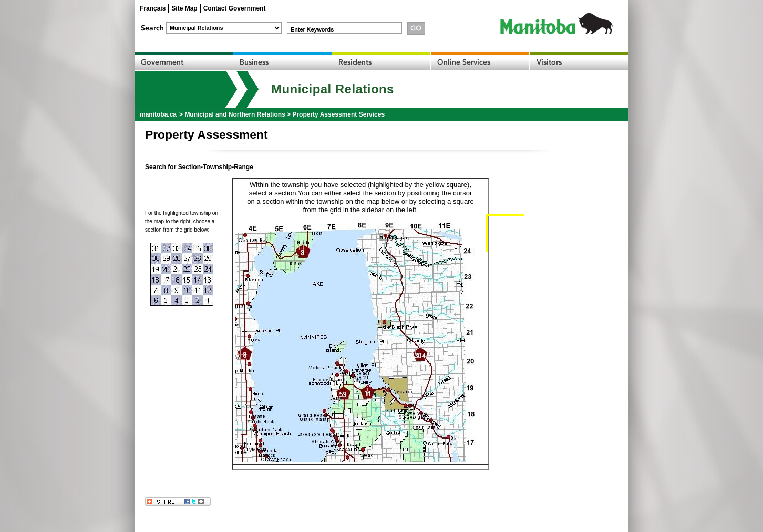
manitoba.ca (158, 114)
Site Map (184, 8)
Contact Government (235, 8)
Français (153, 8)
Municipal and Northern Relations (235, 114)
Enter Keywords (312, 29)
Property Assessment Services (338, 114)
